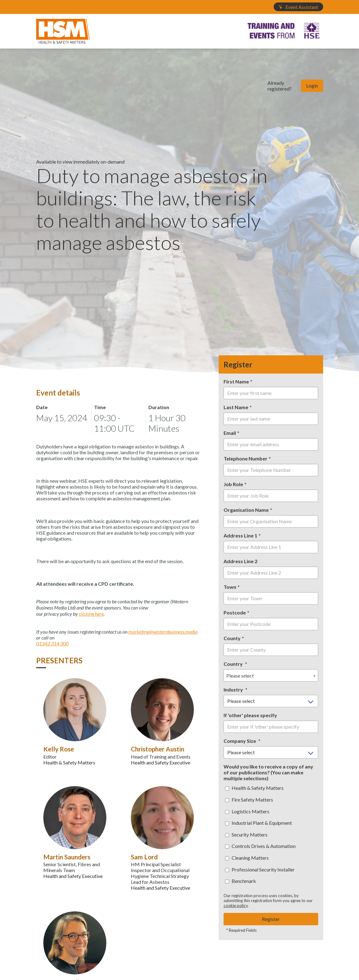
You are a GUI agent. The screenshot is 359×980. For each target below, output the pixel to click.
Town (230, 587)
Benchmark (241, 881)
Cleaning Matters (247, 858)
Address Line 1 (240, 535)
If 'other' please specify (250, 715)
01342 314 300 (52, 643)
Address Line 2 (240, 561)
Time (100, 407)
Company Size (240, 741)
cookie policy (236, 905)
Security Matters (246, 834)
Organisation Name (246, 510)
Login (312, 86)
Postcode (235, 612)
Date (42, 407)
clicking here (91, 614)
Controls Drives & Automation (260, 846)
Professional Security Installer (260, 869)
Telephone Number (246, 458)
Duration (159, 407)
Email (230, 433)
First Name (236, 381)
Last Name (236, 407)
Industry (234, 689)
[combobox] (271, 675)
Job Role (233, 484)
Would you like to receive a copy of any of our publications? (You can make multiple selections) (268, 772)
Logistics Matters (247, 811)
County (232, 638)
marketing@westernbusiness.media (163, 632)
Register (271, 919)
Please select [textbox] (240, 676)
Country (234, 664)
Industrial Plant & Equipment (259, 823)
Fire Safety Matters (249, 800)
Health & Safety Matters (254, 788)
